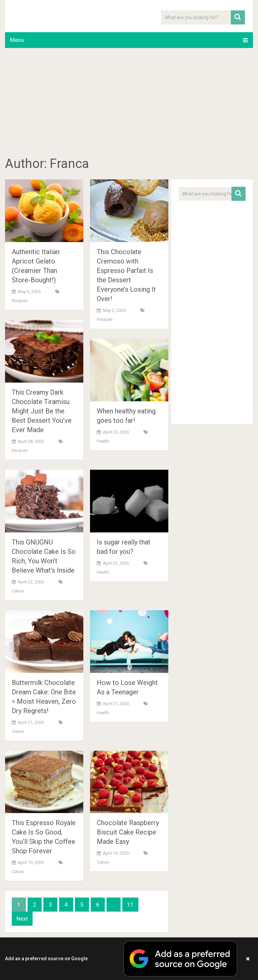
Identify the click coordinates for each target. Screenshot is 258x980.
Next (22, 919)
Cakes (18, 591)
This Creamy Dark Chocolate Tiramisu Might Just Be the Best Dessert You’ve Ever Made (42, 411)
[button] (129, 959)
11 (130, 905)
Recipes (20, 301)
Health (103, 441)
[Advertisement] (129, 103)
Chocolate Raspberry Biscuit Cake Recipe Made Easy (128, 832)
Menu (17, 40)
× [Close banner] (248, 959)
